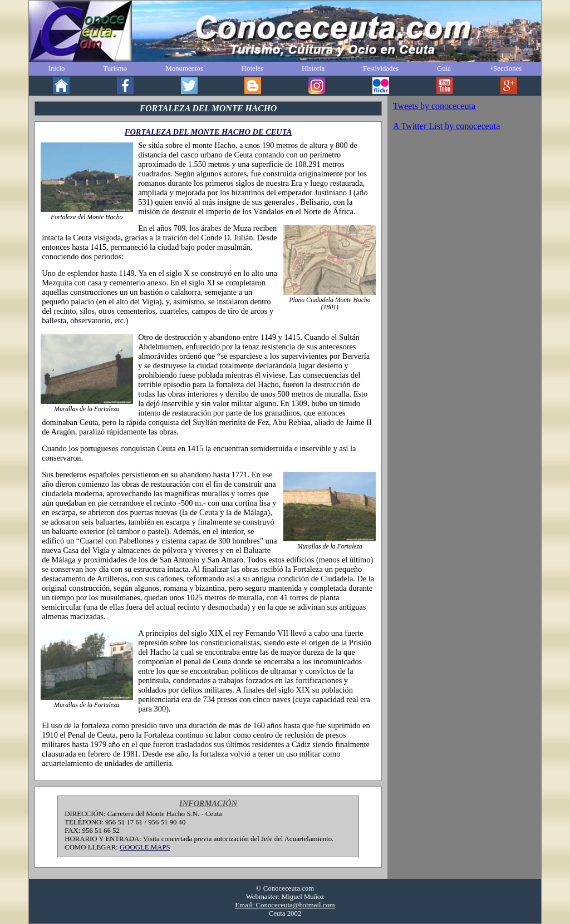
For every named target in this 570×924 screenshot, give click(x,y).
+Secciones (505, 68)
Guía (444, 68)
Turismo (115, 68)
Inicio (57, 68)
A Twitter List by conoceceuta (446, 126)
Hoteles (252, 68)
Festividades (381, 68)
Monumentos (184, 68)
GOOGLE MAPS (145, 847)
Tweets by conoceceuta (434, 106)
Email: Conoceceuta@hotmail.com (285, 905)
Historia (313, 68)
